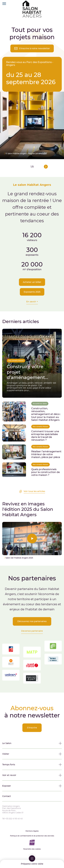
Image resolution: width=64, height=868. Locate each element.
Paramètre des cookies (32, 849)
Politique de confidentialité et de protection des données (32, 836)
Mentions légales (32, 831)
